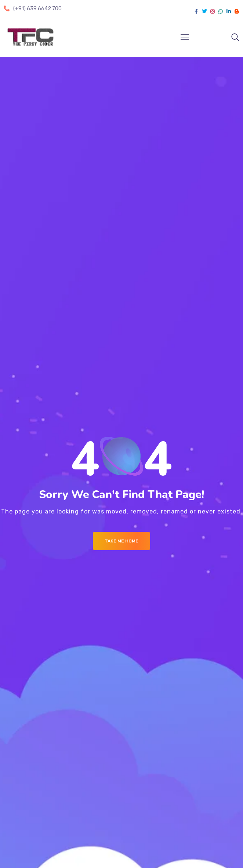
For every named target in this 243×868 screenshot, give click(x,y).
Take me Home (121, 541)
